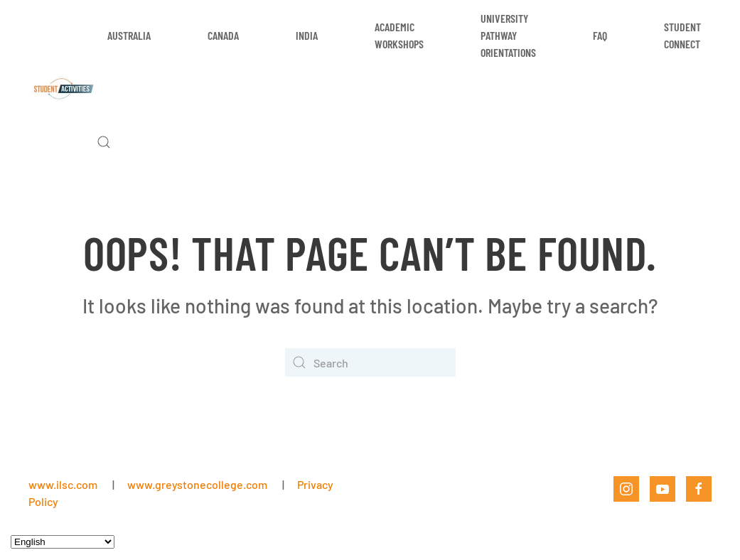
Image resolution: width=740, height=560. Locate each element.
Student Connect (682, 35)
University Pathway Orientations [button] (508, 35)
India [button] (307, 35)
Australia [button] (129, 35)
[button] (104, 142)
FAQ (600, 35)
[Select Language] (63, 542)
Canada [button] (223, 35)
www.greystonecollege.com (197, 484)
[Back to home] (63, 89)
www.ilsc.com (63, 484)
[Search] (370, 362)
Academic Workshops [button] (399, 35)
